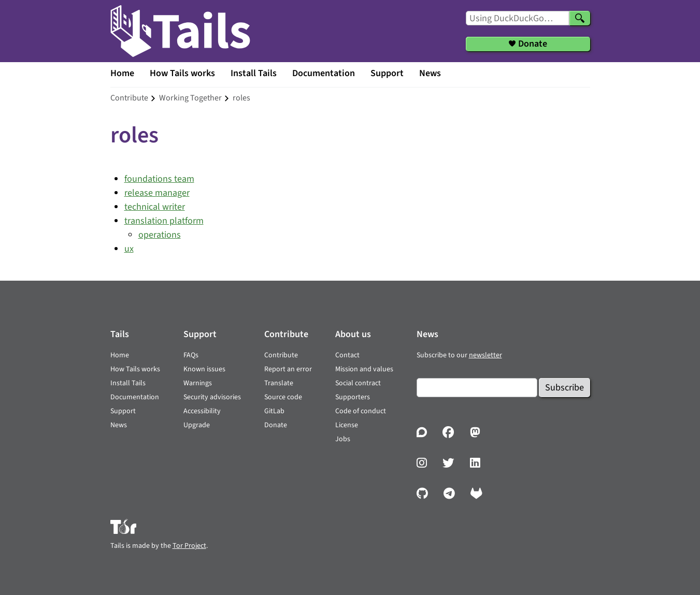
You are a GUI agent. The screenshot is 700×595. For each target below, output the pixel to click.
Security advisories (212, 397)
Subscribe (565, 388)
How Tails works (182, 73)
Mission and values (364, 369)
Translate (279, 383)
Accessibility (202, 411)
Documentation (324, 73)
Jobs (343, 439)
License (347, 425)
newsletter (485, 355)
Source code (283, 397)
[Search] (580, 18)
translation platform (164, 221)
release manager (157, 193)
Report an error (288, 369)
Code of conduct (361, 411)
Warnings (198, 383)
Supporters (353, 397)
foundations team (159, 179)
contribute (129, 98)
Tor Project (189, 546)
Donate (276, 425)
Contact (347, 355)
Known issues (204, 369)
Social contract (358, 383)
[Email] (477, 388)
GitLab (274, 411)
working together (190, 98)
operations (160, 235)
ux (129, 249)
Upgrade (197, 425)
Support (387, 73)
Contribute (281, 355)
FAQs (191, 355)
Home (122, 73)
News (430, 73)
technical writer (155, 207)
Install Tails (254, 73)
